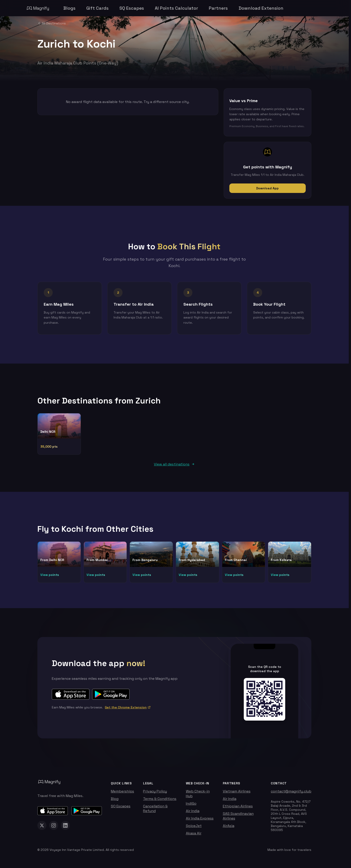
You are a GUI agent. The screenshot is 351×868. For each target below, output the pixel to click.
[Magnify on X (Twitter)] (42, 828)
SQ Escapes (121, 808)
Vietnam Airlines (237, 794)
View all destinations (174, 466)
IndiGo (191, 806)
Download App (267, 188)
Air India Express (200, 821)
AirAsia (229, 828)
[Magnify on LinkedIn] (65, 828)
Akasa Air (194, 835)
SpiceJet (194, 828)
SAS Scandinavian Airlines (238, 818)
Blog (115, 801)
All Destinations (52, 23)
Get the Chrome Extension (128, 710)
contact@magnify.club (291, 794)
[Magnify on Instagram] (54, 828)
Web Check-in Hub (198, 796)
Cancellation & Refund (155, 811)
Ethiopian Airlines (238, 808)
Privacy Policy (155, 794)
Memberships (122, 794)
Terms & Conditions (160, 801)
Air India (193, 813)
